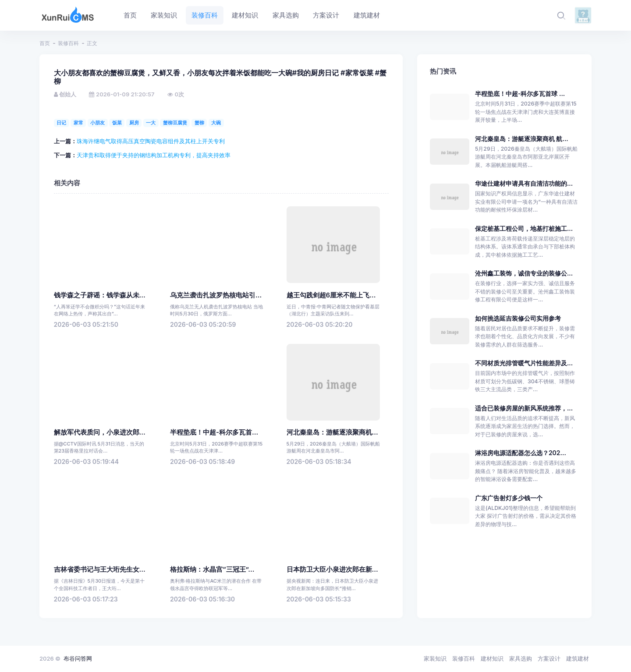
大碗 (216, 123)
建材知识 (492, 658)
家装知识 (435, 658)
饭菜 (117, 123)
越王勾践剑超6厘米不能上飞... (331, 295)
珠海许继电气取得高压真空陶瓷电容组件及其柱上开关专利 (151, 141)
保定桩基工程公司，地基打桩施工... (524, 228)
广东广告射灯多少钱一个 (509, 498)
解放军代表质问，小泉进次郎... (100, 432)
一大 (151, 123)
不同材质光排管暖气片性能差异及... (524, 363)
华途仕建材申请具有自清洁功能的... (524, 183)
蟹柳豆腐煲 (175, 123)
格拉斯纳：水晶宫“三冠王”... (212, 569)
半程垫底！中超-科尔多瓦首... (214, 432)
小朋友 (97, 123)
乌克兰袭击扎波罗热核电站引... (216, 295)
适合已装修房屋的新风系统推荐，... (524, 408)
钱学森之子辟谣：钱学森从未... (100, 295)
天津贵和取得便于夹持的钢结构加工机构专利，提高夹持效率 (154, 155)
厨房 (134, 123)
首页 (45, 43)
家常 (78, 123)
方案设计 (549, 658)
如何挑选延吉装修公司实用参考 (518, 318)
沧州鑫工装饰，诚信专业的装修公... (524, 273)
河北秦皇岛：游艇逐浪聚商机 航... (522, 139)
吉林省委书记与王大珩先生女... (100, 569)
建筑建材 (578, 658)
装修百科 (68, 43)
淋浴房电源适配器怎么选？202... (521, 453)
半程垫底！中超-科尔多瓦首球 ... (520, 94)
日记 (61, 123)
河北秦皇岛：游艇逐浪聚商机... (332, 432)
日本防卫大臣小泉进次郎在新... (332, 569)
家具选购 (521, 658)
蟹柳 (199, 123)
